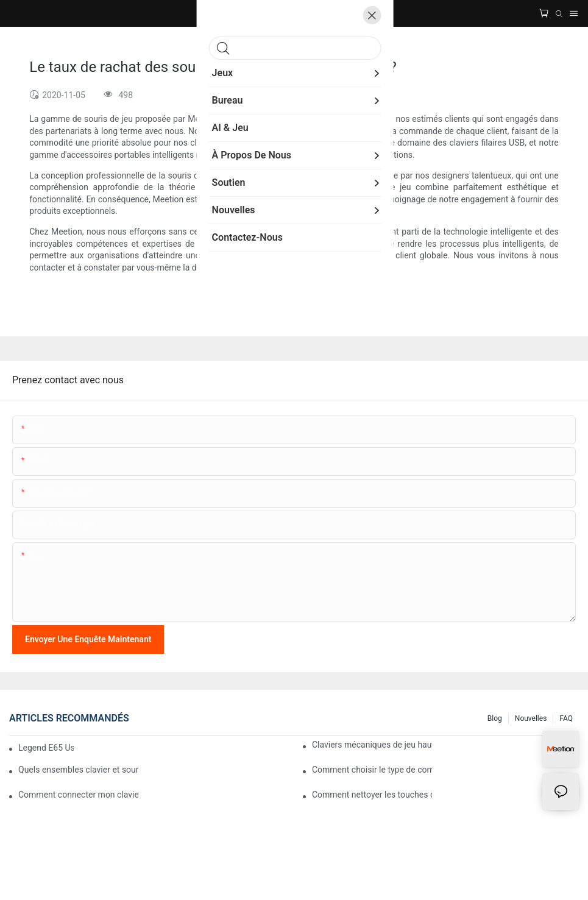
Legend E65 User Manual (46, 748)
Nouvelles (531, 718)
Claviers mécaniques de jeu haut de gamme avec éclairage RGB (372, 745)
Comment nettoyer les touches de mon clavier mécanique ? (372, 795)
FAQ (566, 718)
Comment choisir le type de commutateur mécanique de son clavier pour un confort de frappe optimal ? (372, 770)
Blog (495, 718)
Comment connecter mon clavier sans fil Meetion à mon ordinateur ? (78, 795)
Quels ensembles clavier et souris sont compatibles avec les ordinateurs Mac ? (78, 770)
